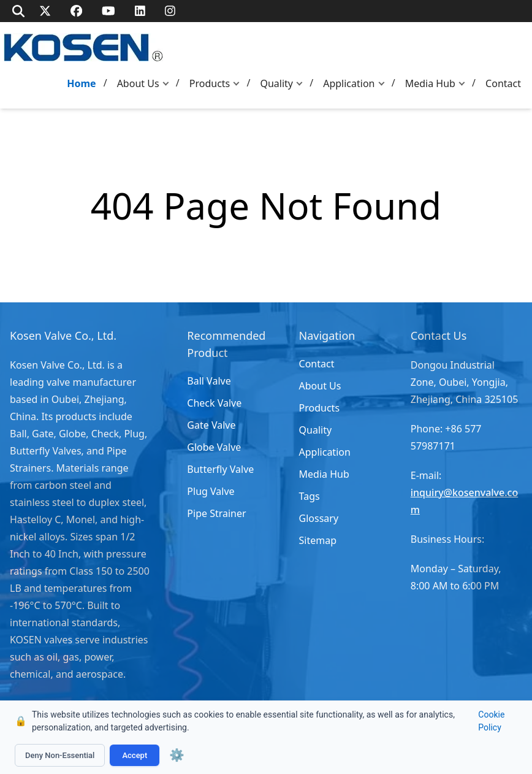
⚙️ (177, 755)
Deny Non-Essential (60, 755)
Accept (135, 755)
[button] (169, 84)
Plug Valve (211, 491)
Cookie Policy (491, 721)
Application (349, 83)
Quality (276, 83)
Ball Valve (209, 381)
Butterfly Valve (220, 469)
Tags (310, 496)
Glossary (319, 518)
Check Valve (214, 403)
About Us (138, 83)
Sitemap (318, 540)
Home (81, 83)
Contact (503, 83)
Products (210, 83)
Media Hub (430, 83)
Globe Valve (214, 447)
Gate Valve (211, 425)
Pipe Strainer (216, 513)
